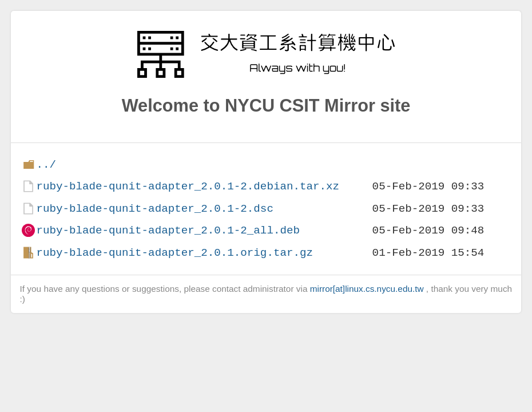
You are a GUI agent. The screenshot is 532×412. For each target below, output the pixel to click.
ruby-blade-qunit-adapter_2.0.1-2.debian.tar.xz (188, 186)
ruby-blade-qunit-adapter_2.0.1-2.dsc (154, 209)
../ (46, 165)
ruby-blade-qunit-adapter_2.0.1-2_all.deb (168, 230)
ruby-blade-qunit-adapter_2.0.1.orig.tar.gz (174, 253)
